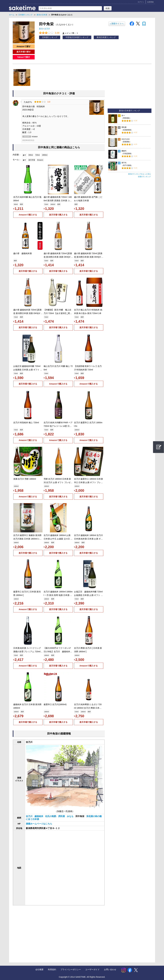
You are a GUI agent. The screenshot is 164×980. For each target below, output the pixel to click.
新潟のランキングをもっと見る (139, 174)
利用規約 (52, 969)
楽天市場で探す (24, 52)
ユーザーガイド (92, 969)
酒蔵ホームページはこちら (39, 824)
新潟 (41, 29)
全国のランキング (144, 177)
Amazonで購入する (28, 215)
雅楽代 (124, 151)
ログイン (141, 2)
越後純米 (39, 816)
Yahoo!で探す (24, 57)
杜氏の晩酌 (51, 816)
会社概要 (39, 969)
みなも (70, 816)
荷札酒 (124, 127)
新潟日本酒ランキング (106, 37)
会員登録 (150, 2)
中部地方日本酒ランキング (77, 37)
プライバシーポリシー (71, 969)
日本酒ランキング (50, 37)
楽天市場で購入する (58, 215)
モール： (17, 160)
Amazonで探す (24, 46)
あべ (123, 115)
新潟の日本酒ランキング (129, 111)
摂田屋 (62, 816)
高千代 (124, 163)
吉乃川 (47, 29)
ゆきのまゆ (126, 139)
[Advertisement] (37, 931)
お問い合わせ (110, 969)
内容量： (17, 155)
